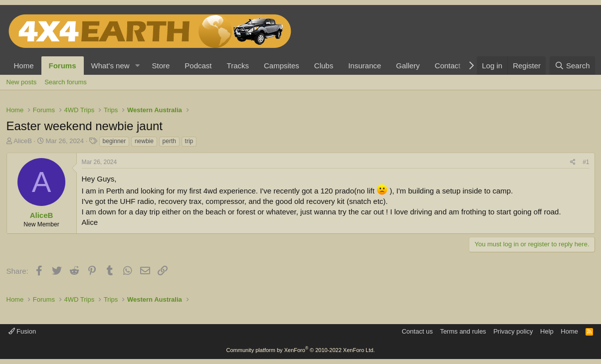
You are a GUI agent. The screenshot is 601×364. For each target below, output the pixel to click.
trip (189, 141)
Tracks (238, 66)
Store (161, 66)
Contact (448, 66)
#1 (586, 162)
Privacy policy (513, 331)
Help (547, 331)
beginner (114, 141)
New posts (22, 82)
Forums (63, 66)
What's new (110, 66)
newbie (144, 141)
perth (169, 141)
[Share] (573, 162)
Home (24, 66)
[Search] (572, 66)
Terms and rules (463, 331)
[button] (137, 66)
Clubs (324, 66)
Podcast (198, 66)
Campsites (282, 66)
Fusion (22, 331)
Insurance (365, 66)
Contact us (417, 331)
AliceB (23, 141)
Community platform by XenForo (301, 350)
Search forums (66, 82)
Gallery (408, 66)
